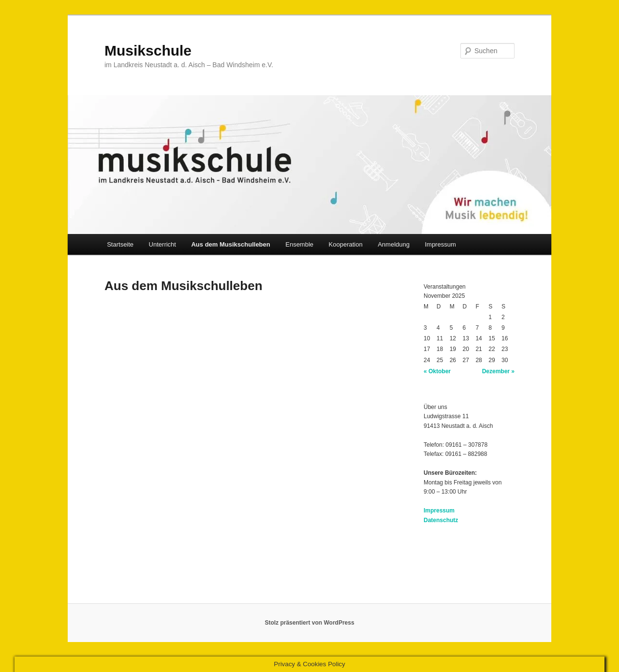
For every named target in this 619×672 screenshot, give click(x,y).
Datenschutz (441, 520)
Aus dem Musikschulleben (230, 244)
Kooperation (346, 244)
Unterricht (162, 244)
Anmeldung (394, 244)
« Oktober (437, 371)
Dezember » (498, 371)
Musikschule (148, 51)
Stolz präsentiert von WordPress (309, 623)
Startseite (120, 244)
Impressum (440, 244)
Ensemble (299, 244)
